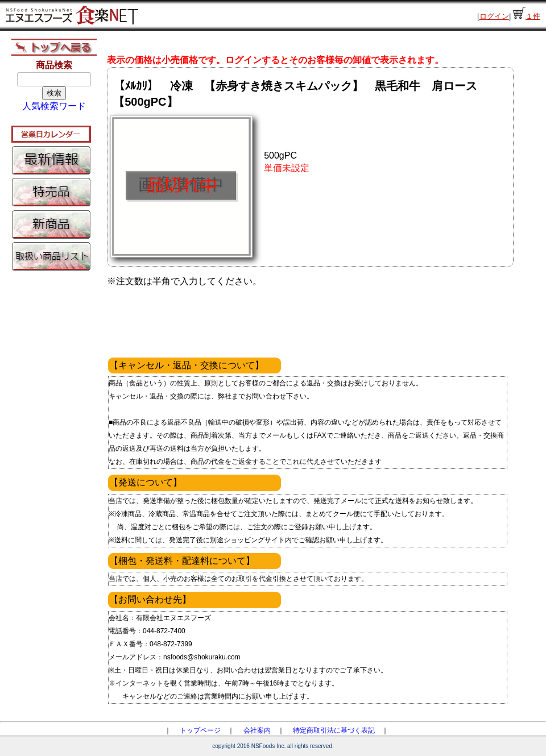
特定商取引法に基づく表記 (334, 730)
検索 (54, 93)
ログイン (494, 16)
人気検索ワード (54, 106)
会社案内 (257, 730)
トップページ (200, 730)
